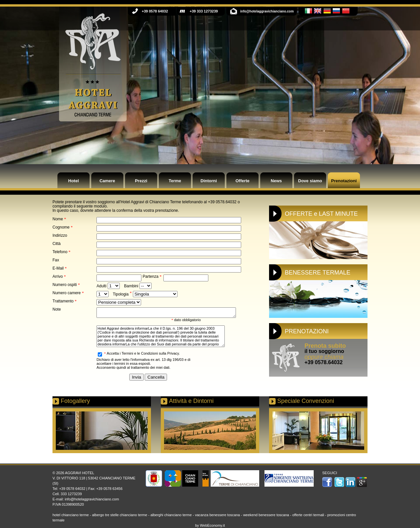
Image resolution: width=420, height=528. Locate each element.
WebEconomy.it (212, 525)
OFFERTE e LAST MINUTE (321, 214)
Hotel (74, 181)
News (276, 181)
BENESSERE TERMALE (318, 273)
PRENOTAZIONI (307, 331)
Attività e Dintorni (191, 401)
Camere (107, 181)
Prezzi (141, 181)
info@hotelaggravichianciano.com (92, 499)
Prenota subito (325, 346)
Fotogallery (75, 401)
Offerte (243, 181)
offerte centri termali (308, 515)
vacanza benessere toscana (217, 515)
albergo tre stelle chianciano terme (119, 515)
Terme (175, 181)
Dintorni (209, 181)
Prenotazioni (344, 181)
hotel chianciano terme (71, 515)
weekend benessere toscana (266, 515)
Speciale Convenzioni (306, 401)
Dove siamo (310, 181)
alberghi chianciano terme (171, 515)
